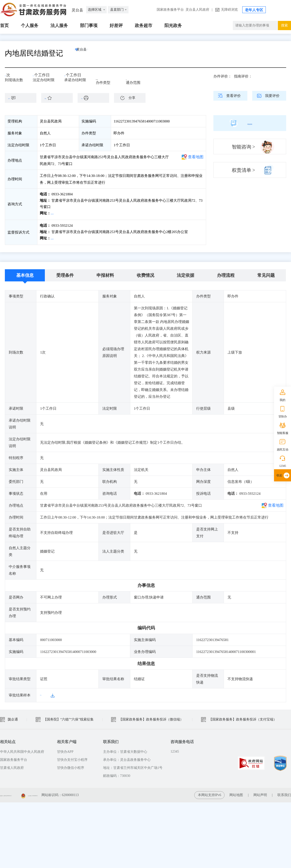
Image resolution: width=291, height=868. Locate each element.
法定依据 (186, 273)
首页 (4, 26)
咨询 (23, 98)
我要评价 (272, 96)
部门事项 (89, 26)
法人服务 (59, 26)
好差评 (116, 26)
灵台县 (91, 53)
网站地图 (236, 793)
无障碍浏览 (229, 10)
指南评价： (243, 76)
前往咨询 (58, 213)
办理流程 (226, 273)
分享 (132, 98)
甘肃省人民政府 (12, 766)
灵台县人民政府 (197, 10)
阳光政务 (173, 26)
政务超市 (144, 26)
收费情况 (145, 273)
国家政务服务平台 (170, 10)
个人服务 (30, 26)
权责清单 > (243, 170)
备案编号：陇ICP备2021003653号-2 (26, 793)
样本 (44, 693)
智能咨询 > (243, 147)
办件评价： (222, 76)
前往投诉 (58, 237)
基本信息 (25, 273)
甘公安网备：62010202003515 (88, 793)
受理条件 (65, 273)
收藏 (59, 98)
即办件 (101, 78)
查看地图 (196, 157)
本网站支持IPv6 (210, 793)
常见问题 (266, 273)
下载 (96, 98)
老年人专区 (254, 10)
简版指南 (250, 123)
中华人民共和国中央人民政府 (22, 750)
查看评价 (234, 96)
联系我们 (284, 793)
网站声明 (260, 793)
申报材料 (105, 273)
